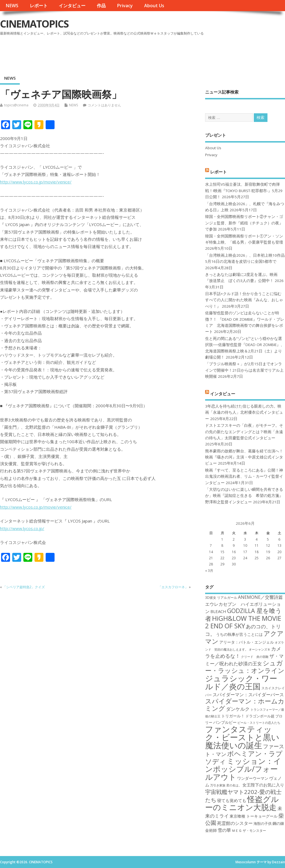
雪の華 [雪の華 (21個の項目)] (224, 830)
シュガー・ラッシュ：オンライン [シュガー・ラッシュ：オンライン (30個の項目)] (245, 667)
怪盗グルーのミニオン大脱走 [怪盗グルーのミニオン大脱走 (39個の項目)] (242, 803)
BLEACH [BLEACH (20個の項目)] (218, 611)
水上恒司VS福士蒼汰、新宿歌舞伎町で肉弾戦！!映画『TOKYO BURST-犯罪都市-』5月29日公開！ (244, 191)
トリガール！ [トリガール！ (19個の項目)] (233, 716)
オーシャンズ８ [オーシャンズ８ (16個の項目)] (260, 649)
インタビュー (72, 6)
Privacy (125, 6)
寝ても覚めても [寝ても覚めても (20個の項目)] (232, 800)
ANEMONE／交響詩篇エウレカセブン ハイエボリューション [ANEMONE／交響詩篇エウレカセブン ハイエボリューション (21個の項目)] (244, 604)
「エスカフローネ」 (173, 587)
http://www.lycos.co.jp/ (22, 528)
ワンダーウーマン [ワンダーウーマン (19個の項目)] (253, 778)
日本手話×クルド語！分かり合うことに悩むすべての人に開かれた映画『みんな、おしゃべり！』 (244, 300)
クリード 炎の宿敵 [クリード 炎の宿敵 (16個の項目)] (255, 657)
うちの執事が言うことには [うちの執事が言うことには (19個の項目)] (239, 634)
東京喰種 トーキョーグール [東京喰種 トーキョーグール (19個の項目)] (254, 816)
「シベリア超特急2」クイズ (24, 587)
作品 (101, 6)
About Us (154, 6)
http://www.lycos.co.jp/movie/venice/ (36, 182)
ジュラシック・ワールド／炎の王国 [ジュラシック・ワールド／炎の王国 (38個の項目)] (241, 682)
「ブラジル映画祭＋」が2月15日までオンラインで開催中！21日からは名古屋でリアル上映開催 (244, 370)
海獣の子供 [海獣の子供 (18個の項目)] (263, 823)
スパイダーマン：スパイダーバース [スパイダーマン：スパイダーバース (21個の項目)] (248, 695)
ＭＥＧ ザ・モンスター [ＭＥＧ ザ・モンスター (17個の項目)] (249, 831)
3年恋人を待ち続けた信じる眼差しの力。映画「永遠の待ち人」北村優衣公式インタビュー (244, 412)
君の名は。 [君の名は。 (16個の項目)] (234, 785)
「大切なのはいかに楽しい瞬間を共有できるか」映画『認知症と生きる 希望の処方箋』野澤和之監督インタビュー (244, 496)
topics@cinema (16, 105)
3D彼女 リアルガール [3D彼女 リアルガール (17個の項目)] (221, 598)
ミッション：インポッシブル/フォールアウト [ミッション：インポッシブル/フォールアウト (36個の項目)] (243, 769)
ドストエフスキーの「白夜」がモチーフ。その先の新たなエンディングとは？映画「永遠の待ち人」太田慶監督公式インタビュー (244, 432)
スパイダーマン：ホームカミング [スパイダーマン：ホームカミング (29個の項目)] (245, 705)
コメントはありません (104, 105)
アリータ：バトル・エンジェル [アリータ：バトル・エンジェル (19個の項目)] (247, 642)
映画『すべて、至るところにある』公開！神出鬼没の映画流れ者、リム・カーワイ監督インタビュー (244, 476)
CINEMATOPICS (34, 24)
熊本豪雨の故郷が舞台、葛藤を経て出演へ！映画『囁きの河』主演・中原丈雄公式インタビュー (244, 457)
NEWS (12, 6)
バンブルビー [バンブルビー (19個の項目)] (225, 722)
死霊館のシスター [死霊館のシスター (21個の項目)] (235, 823)
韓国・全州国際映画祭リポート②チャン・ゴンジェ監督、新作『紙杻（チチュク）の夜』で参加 (244, 223)
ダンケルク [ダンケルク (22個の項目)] (238, 709)
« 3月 (209, 571)
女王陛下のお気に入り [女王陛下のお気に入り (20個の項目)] (263, 785)
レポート (39, 6)
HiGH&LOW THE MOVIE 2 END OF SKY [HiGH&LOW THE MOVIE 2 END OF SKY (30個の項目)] (243, 622)
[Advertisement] (179, 53)
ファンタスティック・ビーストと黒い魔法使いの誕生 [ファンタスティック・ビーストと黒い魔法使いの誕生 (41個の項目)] (242, 737)
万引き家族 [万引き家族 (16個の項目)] (218, 785)
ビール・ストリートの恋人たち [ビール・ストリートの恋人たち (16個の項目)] (259, 723)
